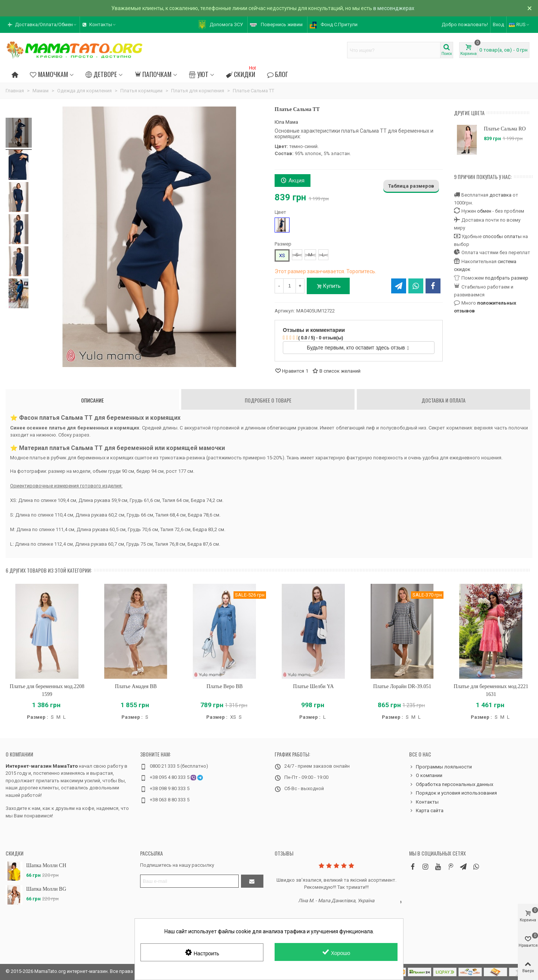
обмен (484, 211)
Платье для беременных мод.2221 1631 (491, 690)
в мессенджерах (394, 8)
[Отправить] (252, 881)
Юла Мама (286, 122)
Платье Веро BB (225, 686)
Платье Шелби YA (313, 686)
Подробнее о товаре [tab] (268, 400)
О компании (19, 754)
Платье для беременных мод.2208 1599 (47, 690)
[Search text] (394, 50)
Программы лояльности (440, 767)
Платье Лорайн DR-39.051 (402, 686)
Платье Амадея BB (136, 686)
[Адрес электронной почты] (189, 881)
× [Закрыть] (530, 8)
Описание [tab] (92, 400)
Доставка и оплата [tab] (443, 400)
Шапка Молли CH (46, 865)
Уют (199, 74)
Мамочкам (49, 74)
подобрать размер (507, 278)
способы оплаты (502, 236)
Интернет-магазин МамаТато (42, 766)
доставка (500, 195)
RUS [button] (520, 24)
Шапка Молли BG (46, 889)
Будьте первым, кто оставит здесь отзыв (358, 348)
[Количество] (290, 286)
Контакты (424, 802)
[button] (43, 25)
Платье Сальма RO (505, 129)
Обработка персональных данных (451, 785)
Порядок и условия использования (453, 793)
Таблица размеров (411, 186)
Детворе (101, 74)
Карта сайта (426, 811)
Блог (278, 74)
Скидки (242, 73)
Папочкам (153, 74)
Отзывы (284, 853)
